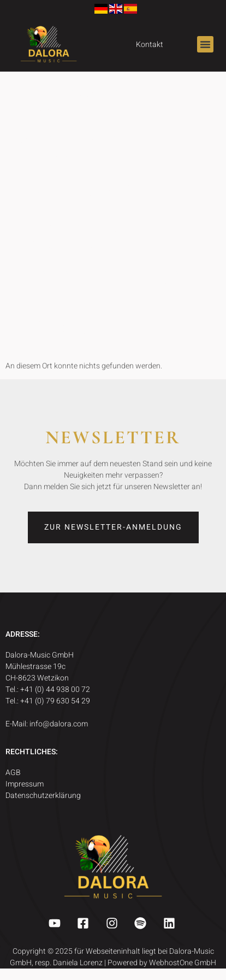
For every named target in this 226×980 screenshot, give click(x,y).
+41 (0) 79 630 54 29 (56, 701)
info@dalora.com (59, 724)
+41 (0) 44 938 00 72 (56, 689)
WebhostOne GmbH (183, 963)
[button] (205, 44)
